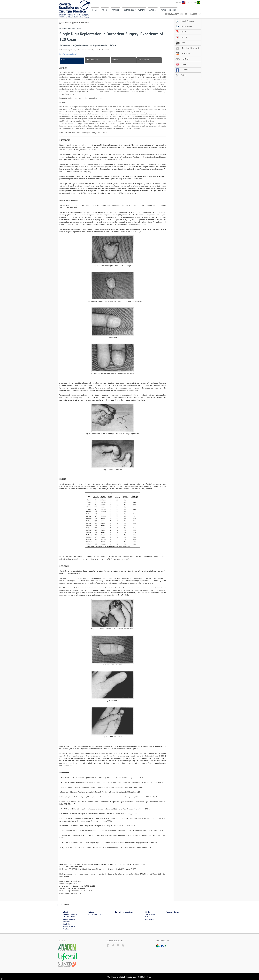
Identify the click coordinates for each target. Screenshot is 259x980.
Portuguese (194, 2)
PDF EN (181, 37)
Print (180, 43)
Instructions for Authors (134, 10)
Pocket (181, 64)
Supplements (150, 919)
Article (63, 59)
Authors (115, 10)
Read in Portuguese (185, 21)
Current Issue (150, 914)
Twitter (181, 75)
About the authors (92, 60)
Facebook (182, 70)
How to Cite (183, 53)
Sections (66, 922)
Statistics (115, 60)
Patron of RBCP (69, 927)
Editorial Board (69, 919)
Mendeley (182, 59)
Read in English (184, 26)
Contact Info (68, 929)
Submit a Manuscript (96, 914)
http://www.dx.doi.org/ (68, 54)
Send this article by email (187, 48)
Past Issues (149, 917)
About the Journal (70, 914)
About (105, 10)
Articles (153, 10)
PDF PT (181, 32)
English (181, 2)
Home (95, 10)
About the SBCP (69, 917)
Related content (143, 60)
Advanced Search (169, 10)
